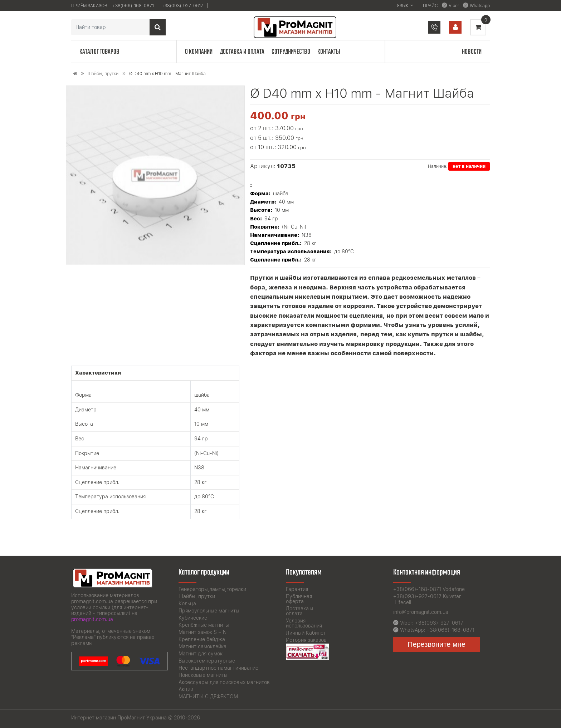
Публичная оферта (299, 599)
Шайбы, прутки (103, 74)
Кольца (187, 604)
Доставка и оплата (242, 52)
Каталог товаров (99, 52)
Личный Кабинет (306, 633)
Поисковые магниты (203, 675)
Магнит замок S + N (203, 632)
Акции (186, 689)
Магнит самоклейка (203, 646)
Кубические (193, 618)
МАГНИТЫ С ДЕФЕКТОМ (208, 697)
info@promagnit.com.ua (421, 612)
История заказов (306, 640)
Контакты (329, 52)
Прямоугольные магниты (209, 611)
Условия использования (304, 623)
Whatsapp (480, 6)
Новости (472, 52)
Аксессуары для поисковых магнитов (224, 682)
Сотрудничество (291, 52)
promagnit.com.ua (92, 619)
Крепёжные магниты (204, 625)
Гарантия (297, 589)
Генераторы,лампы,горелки (212, 589)
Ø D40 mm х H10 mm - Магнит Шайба (167, 74)
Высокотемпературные (207, 661)
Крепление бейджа (202, 639)
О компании (199, 52)
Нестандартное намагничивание (218, 668)
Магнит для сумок (201, 654)
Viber (454, 6)
